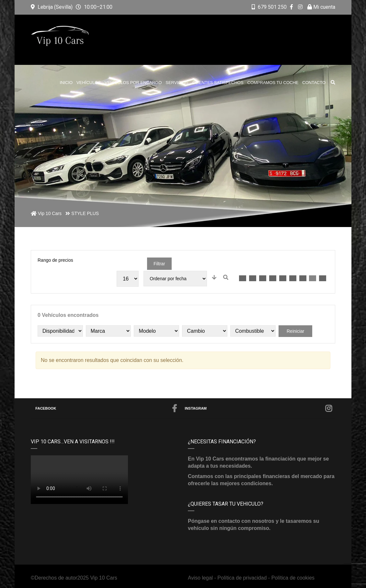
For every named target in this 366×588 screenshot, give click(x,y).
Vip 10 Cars (103, 578)
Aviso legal (201, 578)
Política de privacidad (242, 578)
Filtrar (159, 264)
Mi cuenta (321, 7)
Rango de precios (55, 260)
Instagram (258, 408)
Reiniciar (295, 331)
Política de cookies (293, 578)
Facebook (106, 408)
